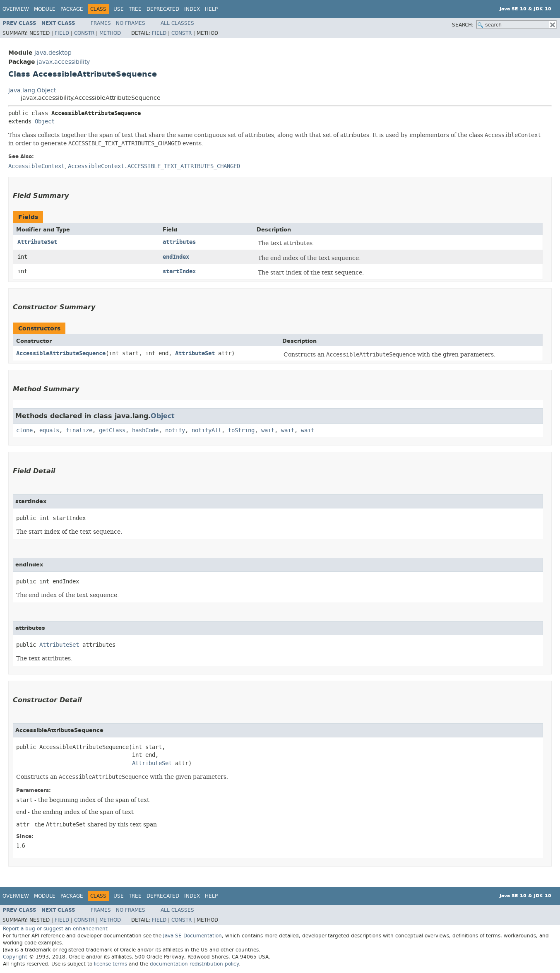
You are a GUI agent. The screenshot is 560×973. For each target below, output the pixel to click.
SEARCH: (463, 25)
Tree (135, 9)
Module (45, 9)
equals (49, 430)
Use (119, 9)
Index (192, 9)
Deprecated (163, 9)
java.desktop (53, 53)
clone (24, 430)
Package (72, 9)
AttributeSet (37, 242)
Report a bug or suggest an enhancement (55, 929)
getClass (112, 430)
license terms (111, 964)
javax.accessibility (63, 62)
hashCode (145, 430)
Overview (16, 9)
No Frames (131, 23)
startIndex (179, 271)
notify (175, 430)
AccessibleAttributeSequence (61, 353)
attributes (179, 242)
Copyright (15, 957)
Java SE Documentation (192, 936)
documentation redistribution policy (194, 964)
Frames (101, 23)
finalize (79, 430)
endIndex (176, 257)
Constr (84, 33)
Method (110, 33)
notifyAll (207, 430)
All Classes (177, 23)
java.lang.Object (32, 90)
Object (45, 122)
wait (268, 430)
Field (62, 33)
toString (241, 430)
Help (211, 9)
